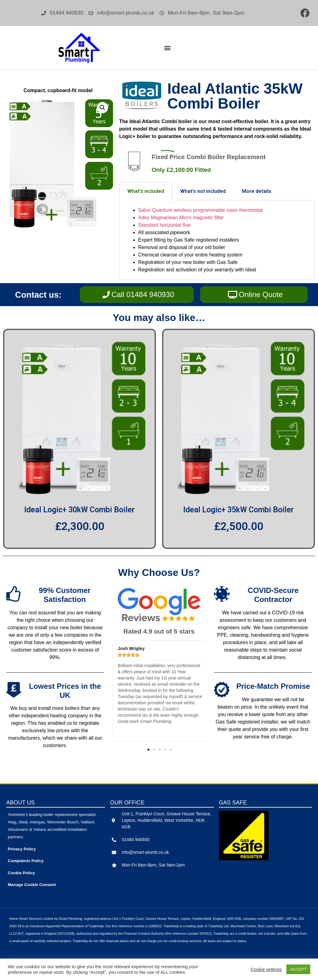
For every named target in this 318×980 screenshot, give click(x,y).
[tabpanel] (217, 240)
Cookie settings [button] (266, 969)
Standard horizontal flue (164, 225)
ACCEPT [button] (298, 969)
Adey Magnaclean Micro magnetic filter (181, 218)
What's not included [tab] (203, 191)
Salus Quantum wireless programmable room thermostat (200, 210)
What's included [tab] (146, 191)
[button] (167, 48)
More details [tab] (257, 191)
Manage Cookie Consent (32, 885)
